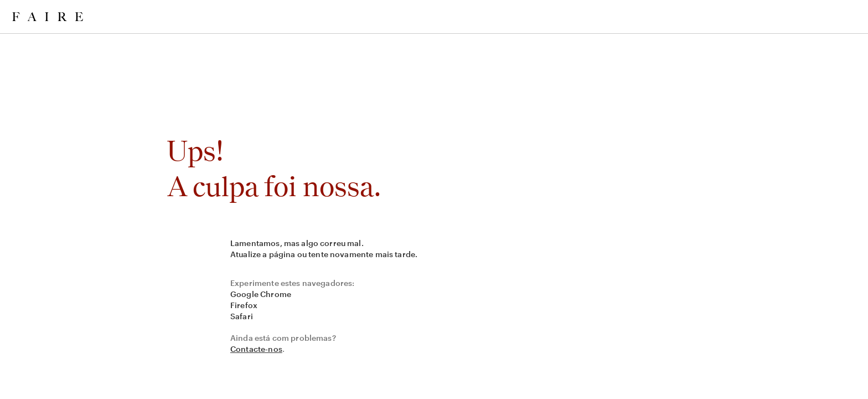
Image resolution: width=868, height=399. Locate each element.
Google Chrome (261, 294)
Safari (242, 316)
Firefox (244, 305)
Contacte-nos (256, 349)
